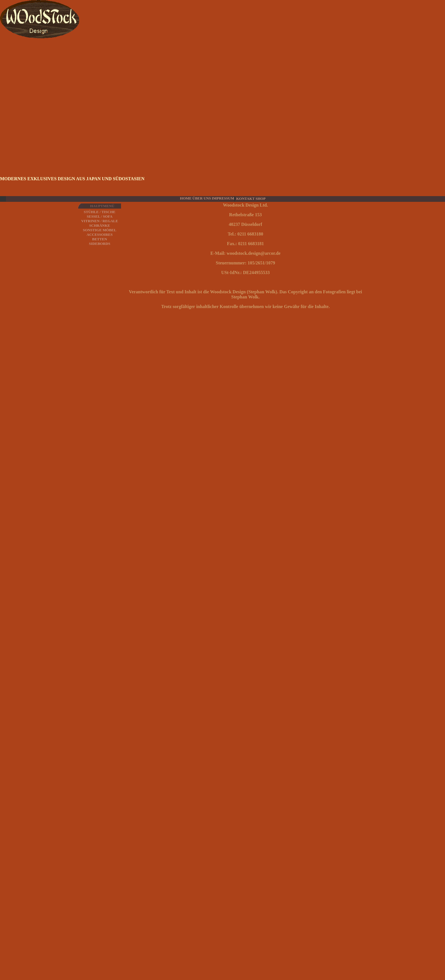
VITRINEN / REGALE (99, 221)
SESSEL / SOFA (100, 216)
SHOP (260, 199)
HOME (186, 198)
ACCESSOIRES (100, 235)
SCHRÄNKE (100, 225)
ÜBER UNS (202, 198)
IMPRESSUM (223, 198)
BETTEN (100, 239)
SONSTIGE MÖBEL (99, 230)
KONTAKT (245, 199)
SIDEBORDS (100, 244)
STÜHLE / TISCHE (100, 212)
